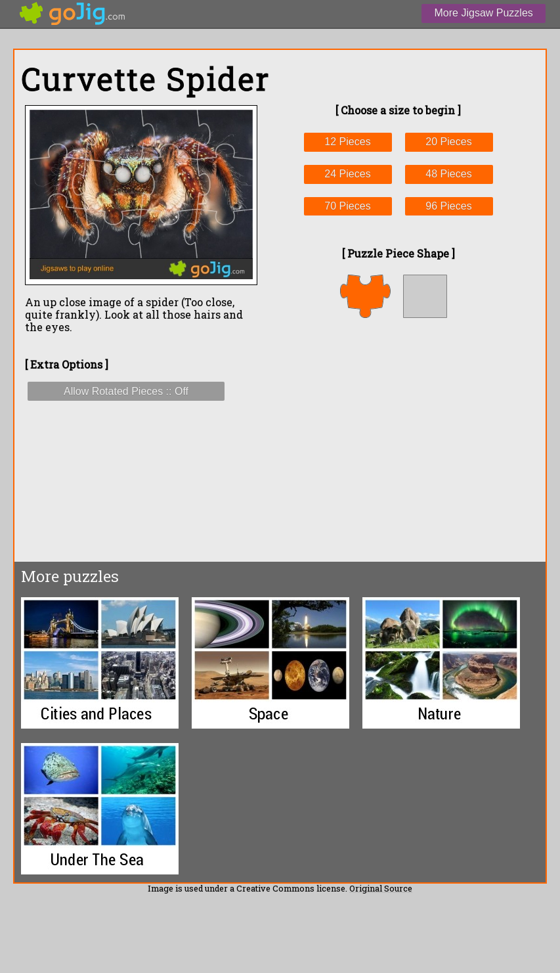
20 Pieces (448, 142)
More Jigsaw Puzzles (484, 13)
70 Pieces (347, 206)
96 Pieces (448, 206)
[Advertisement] (398, 440)
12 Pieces (347, 142)
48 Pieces (448, 174)
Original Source (381, 888)
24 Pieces (347, 174)
